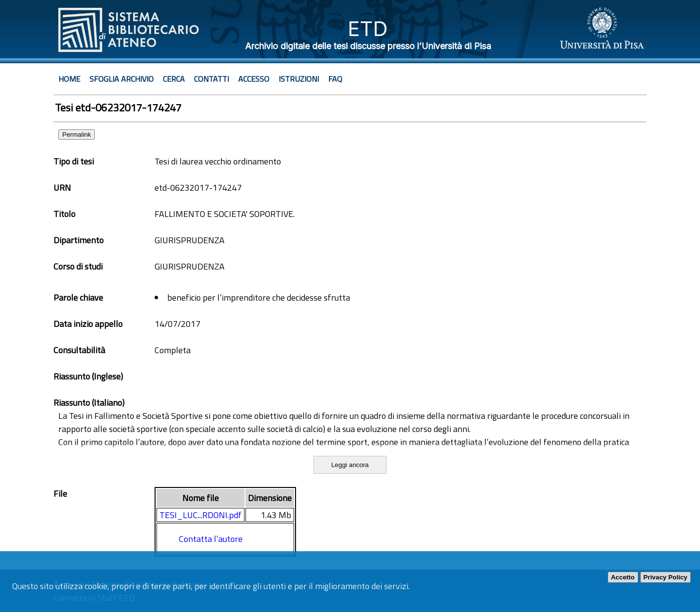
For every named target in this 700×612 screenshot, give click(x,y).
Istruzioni (299, 79)
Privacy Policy (665, 577)
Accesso (254, 79)
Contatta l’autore (211, 539)
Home (69, 79)
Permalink (77, 135)
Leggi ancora (350, 465)
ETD (368, 28)
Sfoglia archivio (122, 79)
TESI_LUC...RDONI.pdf (201, 515)
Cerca (174, 79)
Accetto (623, 577)
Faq (335, 79)
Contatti (211, 79)
